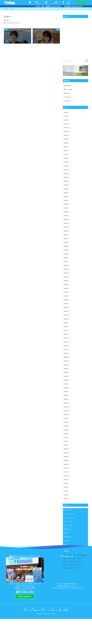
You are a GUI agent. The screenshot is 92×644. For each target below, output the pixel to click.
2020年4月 (66, 388)
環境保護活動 (68, 537)
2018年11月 (66, 453)
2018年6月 (66, 457)
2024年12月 (66, 174)
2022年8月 (66, 281)
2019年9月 (66, 415)
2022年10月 (66, 273)
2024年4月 (66, 204)
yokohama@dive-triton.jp (25, 615)
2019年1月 (66, 445)
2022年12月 (66, 265)
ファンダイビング (56, 3)
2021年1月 (66, 353)
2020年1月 (66, 399)
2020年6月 (66, 380)
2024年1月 (66, 216)
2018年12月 (66, 449)
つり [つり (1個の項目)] (72, 565)
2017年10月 (66, 476)
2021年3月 (66, 346)
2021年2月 (66, 350)
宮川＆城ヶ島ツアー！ (69, 97)
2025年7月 (66, 147)
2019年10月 (66, 411)
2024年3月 (66, 208)
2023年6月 (66, 242)
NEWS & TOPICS (69, 510)
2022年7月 (66, 284)
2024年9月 (66, 185)
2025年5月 (66, 154)
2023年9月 (66, 231)
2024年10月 (66, 181)
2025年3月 (66, 162)
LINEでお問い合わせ (25, 621)
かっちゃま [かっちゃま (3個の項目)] (78, 562)
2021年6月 (66, 334)
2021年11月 (66, 315)
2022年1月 (66, 307)
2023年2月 (66, 258)
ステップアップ (46, 3)
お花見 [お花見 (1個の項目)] (66, 562)
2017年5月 (66, 495)
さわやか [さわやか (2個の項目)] (67, 565)
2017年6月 (66, 491)
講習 (66, 544)
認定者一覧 (12, 9)
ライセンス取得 (37, 3)
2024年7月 (66, 193)
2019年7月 (66, 422)
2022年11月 (66, 269)
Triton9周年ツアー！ (68, 101)
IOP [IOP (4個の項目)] (75, 555)
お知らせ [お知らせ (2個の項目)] (81, 558)
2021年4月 (66, 342)
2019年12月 (66, 403)
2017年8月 (66, 483)
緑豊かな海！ (67, 93)
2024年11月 (66, 177)
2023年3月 (66, 254)
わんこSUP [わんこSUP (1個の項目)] (67, 568)
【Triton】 (46, 638)
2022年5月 (66, 292)
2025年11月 (66, 131)
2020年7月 (66, 376)
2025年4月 (66, 158)
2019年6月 (66, 426)
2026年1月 (66, 124)
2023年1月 (66, 262)
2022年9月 (66, 277)
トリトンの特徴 (68, 525)
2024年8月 (66, 189)
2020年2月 (66, 395)
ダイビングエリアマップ (70, 514)
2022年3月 (66, 300)
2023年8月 (66, 235)
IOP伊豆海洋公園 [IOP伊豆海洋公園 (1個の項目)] (82, 555)
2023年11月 (66, 223)
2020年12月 (66, 357)
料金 (63, 3)
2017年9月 (66, 480)
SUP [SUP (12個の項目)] (75, 558)
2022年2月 (66, 304)
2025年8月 (66, 143)
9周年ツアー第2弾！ (68, 89)
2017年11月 (66, 472)
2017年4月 (66, 499)
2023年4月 (66, 250)
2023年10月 (66, 227)
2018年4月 (66, 464)
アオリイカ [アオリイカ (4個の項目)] (74, 568)
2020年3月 (66, 392)
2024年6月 (66, 197)
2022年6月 (66, 288)
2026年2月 (66, 120)
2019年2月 (66, 441)
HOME (30, 3)
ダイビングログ (68, 521)
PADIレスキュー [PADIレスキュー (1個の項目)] (68, 558)
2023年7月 (66, 239)
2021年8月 (66, 327)
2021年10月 (66, 319)
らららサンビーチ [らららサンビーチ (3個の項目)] (80, 565)
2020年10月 (66, 365)
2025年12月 (66, 128)
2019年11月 (66, 407)
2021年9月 (66, 323)
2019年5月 (66, 430)
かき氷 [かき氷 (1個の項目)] (72, 562)
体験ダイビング (68, 529)
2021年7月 (66, 330)
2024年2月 (66, 212)
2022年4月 (66, 296)
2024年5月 (66, 200)
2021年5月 (66, 338)
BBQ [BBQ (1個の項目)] (66, 555)
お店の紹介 (69, 3)
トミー (18, 9)
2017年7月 (66, 487)
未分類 (66, 533)
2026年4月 (66, 112)
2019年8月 (66, 418)
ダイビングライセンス (70, 518)
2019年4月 (66, 434)
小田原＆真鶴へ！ (68, 86)
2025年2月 (66, 166)
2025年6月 (66, 151)
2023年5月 (66, 246)
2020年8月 (66, 372)
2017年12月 (66, 468)
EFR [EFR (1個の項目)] (71, 555)
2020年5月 (66, 384)
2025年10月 (66, 135)
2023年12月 (66, 219)
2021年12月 (66, 311)
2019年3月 (66, 437)
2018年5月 (66, 460)
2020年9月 (66, 369)
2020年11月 (66, 361)
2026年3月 (66, 116)
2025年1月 (66, 170)
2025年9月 (66, 139)
